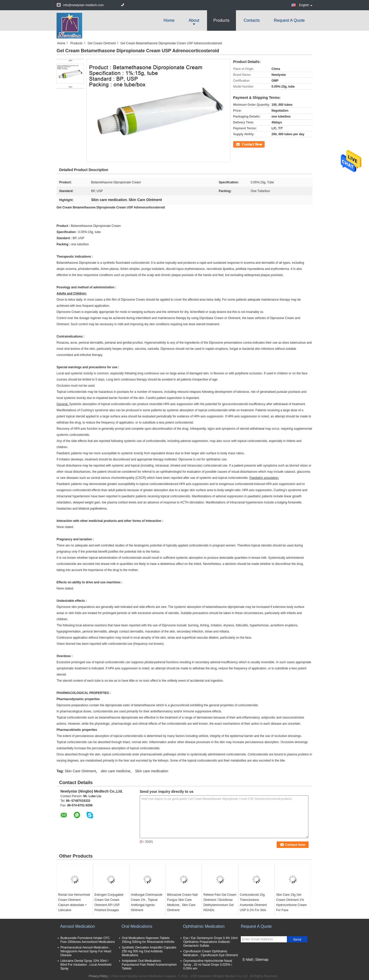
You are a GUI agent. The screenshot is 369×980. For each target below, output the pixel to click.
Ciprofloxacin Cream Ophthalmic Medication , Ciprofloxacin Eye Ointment (210, 953)
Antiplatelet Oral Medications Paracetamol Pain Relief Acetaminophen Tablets (149, 965)
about (194, 20)
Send (297, 939)
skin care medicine (115, 771)
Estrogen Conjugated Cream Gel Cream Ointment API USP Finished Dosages (109, 902)
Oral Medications (137, 926)
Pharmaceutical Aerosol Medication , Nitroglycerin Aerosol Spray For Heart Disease (86, 951)
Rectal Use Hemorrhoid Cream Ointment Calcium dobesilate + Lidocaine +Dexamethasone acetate (74, 908)
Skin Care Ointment (80, 771)
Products (221, 20)
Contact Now (242, 144)
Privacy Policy (98, 976)
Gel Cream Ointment (102, 43)
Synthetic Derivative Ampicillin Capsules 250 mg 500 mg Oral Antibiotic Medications (149, 951)
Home (169, 20)
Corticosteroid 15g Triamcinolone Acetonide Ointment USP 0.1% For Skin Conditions (253, 905)
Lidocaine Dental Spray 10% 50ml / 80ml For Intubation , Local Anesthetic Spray (86, 965)
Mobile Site (250, 966)
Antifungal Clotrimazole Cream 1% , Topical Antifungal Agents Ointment (146, 902)
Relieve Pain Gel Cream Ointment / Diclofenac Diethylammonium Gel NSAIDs (220, 902)
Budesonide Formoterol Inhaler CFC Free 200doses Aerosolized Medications (88, 940)
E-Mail (248, 960)
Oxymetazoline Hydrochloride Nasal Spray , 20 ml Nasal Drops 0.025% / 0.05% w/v (208, 965)
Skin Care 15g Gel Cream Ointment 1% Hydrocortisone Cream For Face (291, 902)
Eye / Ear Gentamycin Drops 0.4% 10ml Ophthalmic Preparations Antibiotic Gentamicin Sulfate (210, 942)
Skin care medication (152, 771)
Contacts (252, 20)
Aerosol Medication (78, 926)
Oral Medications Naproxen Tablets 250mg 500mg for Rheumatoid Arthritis (148, 940)
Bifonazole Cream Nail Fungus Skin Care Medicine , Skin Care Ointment (182, 902)
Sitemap (262, 960)
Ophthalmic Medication (204, 926)
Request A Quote (289, 20)
